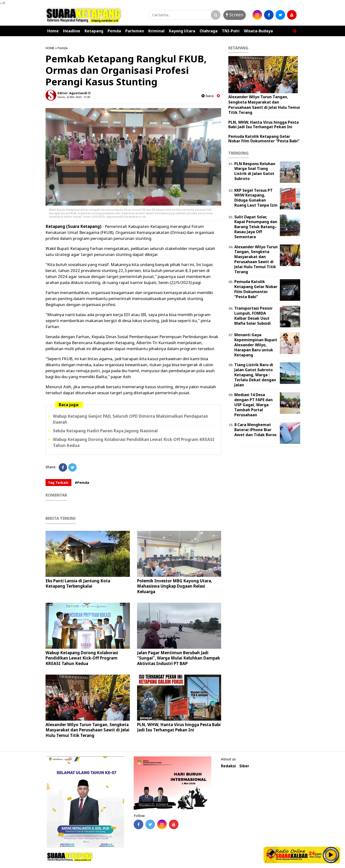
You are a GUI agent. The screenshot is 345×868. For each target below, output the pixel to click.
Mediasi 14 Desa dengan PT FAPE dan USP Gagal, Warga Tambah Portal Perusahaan (253, 405)
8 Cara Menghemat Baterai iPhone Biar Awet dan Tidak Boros (255, 430)
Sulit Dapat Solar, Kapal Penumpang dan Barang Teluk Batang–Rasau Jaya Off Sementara (256, 227)
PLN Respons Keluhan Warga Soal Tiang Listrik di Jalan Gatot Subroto (255, 171)
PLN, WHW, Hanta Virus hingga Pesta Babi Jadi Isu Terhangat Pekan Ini (179, 727)
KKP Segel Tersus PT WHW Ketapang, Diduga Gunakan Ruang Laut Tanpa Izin (256, 198)
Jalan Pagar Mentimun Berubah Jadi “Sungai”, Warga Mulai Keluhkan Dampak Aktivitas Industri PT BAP (178, 658)
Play (331, 855)
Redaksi (228, 766)
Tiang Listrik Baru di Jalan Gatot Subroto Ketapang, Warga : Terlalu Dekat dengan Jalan (255, 375)
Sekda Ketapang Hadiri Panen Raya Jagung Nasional (105, 431)
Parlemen (135, 31)
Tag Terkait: (58, 483)
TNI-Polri (231, 31)
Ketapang (94, 31)
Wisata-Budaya (258, 31)
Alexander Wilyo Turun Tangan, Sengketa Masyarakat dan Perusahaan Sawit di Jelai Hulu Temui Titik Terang (87, 730)
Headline (72, 31)
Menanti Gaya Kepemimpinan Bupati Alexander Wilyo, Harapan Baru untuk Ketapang (256, 345)
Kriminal (156, 31)
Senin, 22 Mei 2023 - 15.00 (74, 97)
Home (53, 31)
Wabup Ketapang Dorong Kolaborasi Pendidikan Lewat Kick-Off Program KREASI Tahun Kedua (82, 658)
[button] (295, 29)
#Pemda (82, 483)
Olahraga (209, 31)
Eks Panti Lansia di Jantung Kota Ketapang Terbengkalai (78, 583)
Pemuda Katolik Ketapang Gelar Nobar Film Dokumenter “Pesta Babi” (264, 139)
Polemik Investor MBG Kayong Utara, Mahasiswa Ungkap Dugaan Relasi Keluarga (175, 586)
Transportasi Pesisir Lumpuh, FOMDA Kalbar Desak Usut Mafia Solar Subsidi (253, 316)
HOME (50, 48)
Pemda (114, 31)
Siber (244, 766)
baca (207, 96)
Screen (235, 15)
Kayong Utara (182, 31)
